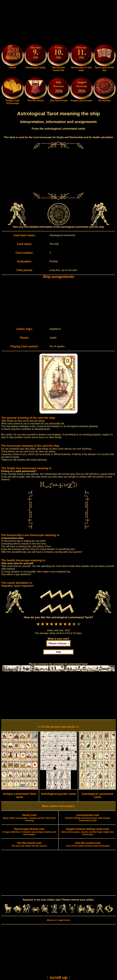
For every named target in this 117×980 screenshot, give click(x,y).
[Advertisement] (58, 23)
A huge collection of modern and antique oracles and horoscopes (29, 832)
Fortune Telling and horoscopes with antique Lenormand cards (88, 818)
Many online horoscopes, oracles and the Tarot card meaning (29, 818)
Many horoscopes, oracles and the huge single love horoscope (88, 832)
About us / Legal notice (58, 920)
